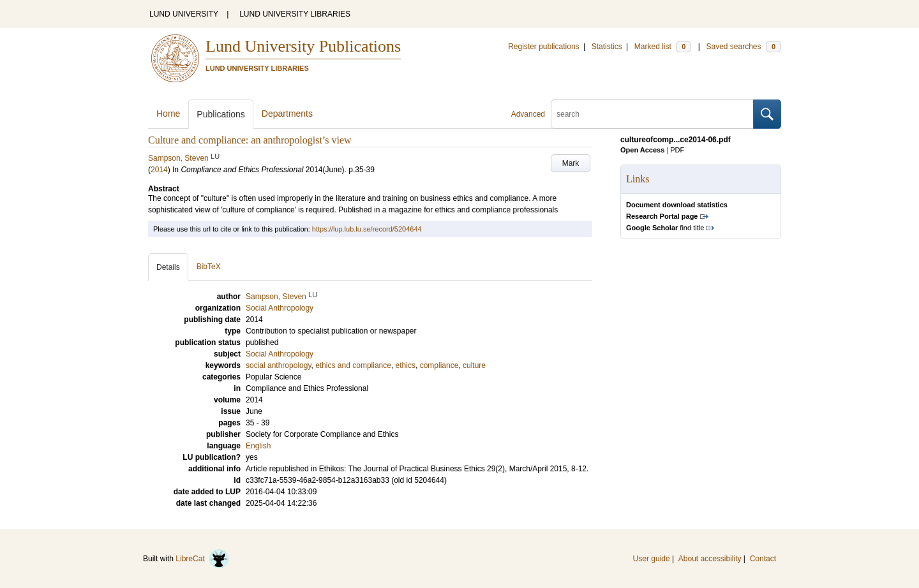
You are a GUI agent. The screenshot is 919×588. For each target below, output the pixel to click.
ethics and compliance (353, 365)
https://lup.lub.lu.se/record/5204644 (367, 229)
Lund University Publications (303, 46)
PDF (677, 150)
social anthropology (279, 365)
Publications (221, 114)
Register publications (543, 47)
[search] (652, 114)
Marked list (663, 47)
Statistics (607, 47)
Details (168, 267)
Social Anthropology (280, 354)
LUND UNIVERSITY (184, 14)
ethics (406, 365)
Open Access (642, 150)
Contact (763, 559)
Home (168, 114)
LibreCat (202, 559)
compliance (439, 365)
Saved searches (743, 47)
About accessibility (710, 559)
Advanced (528, 114)
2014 (159, 170)
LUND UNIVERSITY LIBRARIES (295, 14)
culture (474, 365)
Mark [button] (571, 163)
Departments (287, 114)
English (258, 446)
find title (665, 228)
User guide (652, 559)
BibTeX (209, 267)
